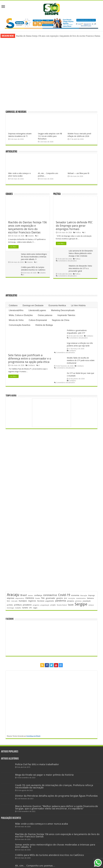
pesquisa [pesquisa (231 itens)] (70, 601)
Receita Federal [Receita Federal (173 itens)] (62, 605)
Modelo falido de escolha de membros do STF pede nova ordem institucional (81, 360)
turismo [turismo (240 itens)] (25, 608)
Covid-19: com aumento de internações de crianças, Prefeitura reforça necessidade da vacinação (54, 786)
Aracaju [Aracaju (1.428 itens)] (13, 595)
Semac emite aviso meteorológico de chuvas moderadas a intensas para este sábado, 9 (34, 257)
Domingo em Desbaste (33, 305)
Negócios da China (61, 320)
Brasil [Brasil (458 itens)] (24, 595)
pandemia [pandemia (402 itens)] (61, 601)
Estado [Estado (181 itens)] (38, 598)
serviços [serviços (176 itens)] (91, 605)
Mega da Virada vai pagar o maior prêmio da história (44, 775)
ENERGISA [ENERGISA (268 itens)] (30, 598)
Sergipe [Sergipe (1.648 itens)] (81, 604)
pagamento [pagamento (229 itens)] (50, 601)
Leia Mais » (13, 247)
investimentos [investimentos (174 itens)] (81, 598)
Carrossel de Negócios (16, 112)
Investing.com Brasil (33, 736)
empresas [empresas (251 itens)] (11, 598)
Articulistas (11, 152)
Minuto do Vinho (16, 320)
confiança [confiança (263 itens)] (38, 595)
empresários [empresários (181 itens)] (20, 598)
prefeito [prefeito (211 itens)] (10, 605)
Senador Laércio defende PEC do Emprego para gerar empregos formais (74, 226)
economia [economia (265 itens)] (75, 595)
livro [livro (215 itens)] (9, 601)
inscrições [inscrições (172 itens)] (72, 598)
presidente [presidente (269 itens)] (27, 605)
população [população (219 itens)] (87, 601)
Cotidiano (13, 305)
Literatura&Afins (16, 310)
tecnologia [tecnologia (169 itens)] (10, 608)
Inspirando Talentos (66, 315)
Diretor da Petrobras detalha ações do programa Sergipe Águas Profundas (56, 796)
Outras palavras (45, 315)
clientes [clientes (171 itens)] (30, 596)
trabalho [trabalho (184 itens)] (18, 608)
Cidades (9, 194)
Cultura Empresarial (38, 320)
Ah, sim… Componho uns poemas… (35, 866)
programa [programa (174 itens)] (36, 605)
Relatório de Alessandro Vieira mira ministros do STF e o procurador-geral (80, 268)
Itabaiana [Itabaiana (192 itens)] (90, 598)
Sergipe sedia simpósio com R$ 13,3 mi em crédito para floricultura (50, 136)
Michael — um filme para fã (78, 173)
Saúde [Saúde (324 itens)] (71, 605)
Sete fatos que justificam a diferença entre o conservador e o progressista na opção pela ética (30, 359)
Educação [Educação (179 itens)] (84, 595)
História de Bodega (44, 325)
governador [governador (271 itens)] (50, 598)
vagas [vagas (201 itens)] (35, 608)
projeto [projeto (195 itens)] (53, 605)
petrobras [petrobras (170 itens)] (78, 601)
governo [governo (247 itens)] (60, 598)
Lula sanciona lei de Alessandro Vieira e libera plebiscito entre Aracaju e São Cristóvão (81, 253)
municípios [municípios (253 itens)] (23, 601)
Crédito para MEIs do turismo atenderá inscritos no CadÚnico (50, 855)
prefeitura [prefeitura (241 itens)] (18, 605)
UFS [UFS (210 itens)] (31, 608)
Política (57, 194)
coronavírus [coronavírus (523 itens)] (50, 595)
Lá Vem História (78, 305)
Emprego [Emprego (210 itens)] (92, 595)
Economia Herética (57, 305)
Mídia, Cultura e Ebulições (21, 315)
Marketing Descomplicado (63, 310)
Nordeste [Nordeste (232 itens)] (41, 601)
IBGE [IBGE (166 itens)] (66, 598)
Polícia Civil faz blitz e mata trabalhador (37, 764)
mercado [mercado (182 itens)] (14, 601)
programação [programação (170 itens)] (45, 605)
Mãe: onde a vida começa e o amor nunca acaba (42, 824)
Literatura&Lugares (37, 310)
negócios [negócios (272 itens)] (32, 601)
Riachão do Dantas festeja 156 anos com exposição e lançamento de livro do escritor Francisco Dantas (58, 36)
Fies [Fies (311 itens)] (43, 598)
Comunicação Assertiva (20, 325)
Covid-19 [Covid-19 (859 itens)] (64, 595)
